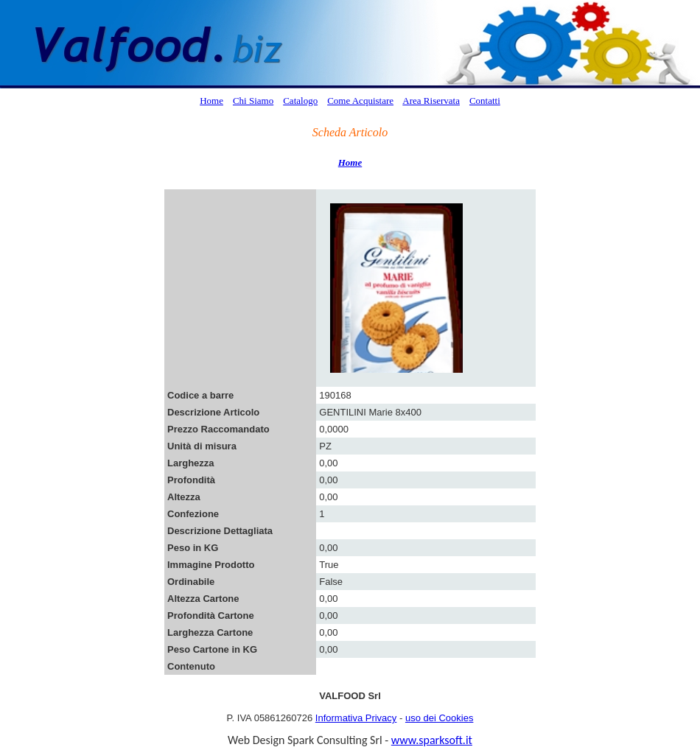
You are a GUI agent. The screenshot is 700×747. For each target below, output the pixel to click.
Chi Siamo (253, 101)
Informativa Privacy (356, 718)
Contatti (485, 101)
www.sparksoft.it (432, 740)
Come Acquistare (360, 101)
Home (211, 101)
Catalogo (300, 101)
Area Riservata (431, 101)
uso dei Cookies (440, 718)
